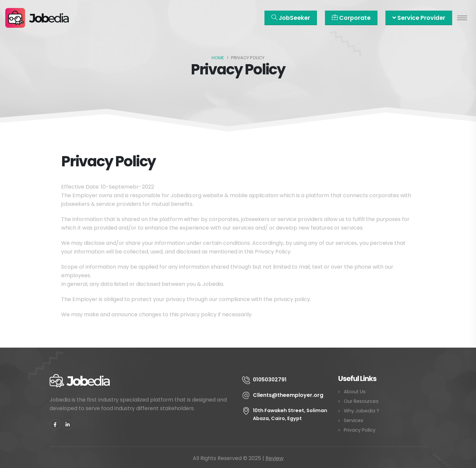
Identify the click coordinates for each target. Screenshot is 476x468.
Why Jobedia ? (361, 411)
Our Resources (361, 401)
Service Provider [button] (419, 18)
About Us (355, 392)
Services (354, 420)
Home (218, 58)
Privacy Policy (360, 430)
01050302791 (270, 380)
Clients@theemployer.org (288, 395)
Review (275, 458)
